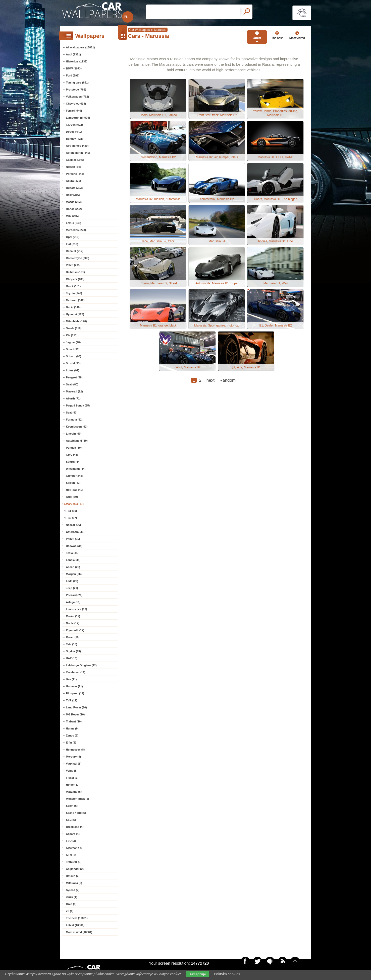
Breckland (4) (75, 827)
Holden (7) (73, 785)
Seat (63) (72, 413)
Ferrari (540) (74, 111)
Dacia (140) (73, 307)
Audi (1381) (73, 54)
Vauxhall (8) (74, 764)
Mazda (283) (74, 202)
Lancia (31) (73, 560)
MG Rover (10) (75, 714)
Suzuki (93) (73, 363)
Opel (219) (73, 237)
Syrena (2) (73, 890)
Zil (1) (70, 911)
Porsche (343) (75, 174)
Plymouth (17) (75, 630)
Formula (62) (74, 420)
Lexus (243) (74, 223)
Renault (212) (75, 251)
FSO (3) (71, 841)
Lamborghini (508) (78, 118)
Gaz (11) (71, 679)
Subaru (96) (74, 356)
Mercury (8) (73, 757)
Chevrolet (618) (76, 104)
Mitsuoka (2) (74, 883)
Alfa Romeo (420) (77, 146)
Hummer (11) (74, 686)
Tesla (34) (72, 553)
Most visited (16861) (79, 932)
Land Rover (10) (76, 707)
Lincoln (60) (74, 434)
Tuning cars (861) (77, 83)
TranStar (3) (74, 862)
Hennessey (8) (75, 750)
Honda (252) (74, 209)
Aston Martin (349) (78, 153)
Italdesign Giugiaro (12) (81, 665)
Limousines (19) (77, 609)
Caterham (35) (75, 532)
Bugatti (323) (74, 188)
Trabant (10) (74, 721)
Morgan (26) (74, 574)
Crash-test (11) (76, 672)
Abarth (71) (73, 398)
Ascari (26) (73, 567)
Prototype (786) (76, 90)
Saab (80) (72, 384)
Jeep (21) (72, 588)
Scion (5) (72, 806)
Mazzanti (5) (74, 792)
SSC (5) (71, 820)
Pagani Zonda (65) (78, 405)
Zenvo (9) (72, 736)
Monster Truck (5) (78, 799)
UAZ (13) (72, 658)
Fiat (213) (72, 244)
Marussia (160, 30)
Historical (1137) (77, 61)
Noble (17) (73, 623)
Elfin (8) (71, 743)
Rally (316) (73, 195)
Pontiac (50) (74, 448)
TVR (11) (72, 700)
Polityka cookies (227, 974)
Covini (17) (73, 616)
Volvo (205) (73, 265)
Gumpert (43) (75, 476)
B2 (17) (72, 518)
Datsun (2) (73, 876)
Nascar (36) (73, 525)
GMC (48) (72, 455)
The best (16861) (77, 918)
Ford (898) (73, 75)
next (210, 384)
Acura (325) (74, 181)
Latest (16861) (75, 925)
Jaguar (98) (73, 342)
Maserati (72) (74, 391)
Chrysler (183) (75, 279)
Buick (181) (73, 286)
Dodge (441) (74, 132)
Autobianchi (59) (77, 441)
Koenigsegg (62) (77, 427)
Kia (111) (72, 335)
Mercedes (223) (76, 230)
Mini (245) (72, 216)
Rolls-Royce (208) (78, 258)
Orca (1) (71, 904)
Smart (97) (73, 349)
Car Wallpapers (140, 30)
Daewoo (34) (74, 546)
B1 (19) (72, 511)
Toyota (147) (74, 293)
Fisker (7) (72, 778)
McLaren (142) (75, 300)
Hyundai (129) (75, 314)
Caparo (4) (73, 834)
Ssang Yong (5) (76, 813)
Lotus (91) (73, 370)
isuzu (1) (72, 897)
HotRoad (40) (75, 490)
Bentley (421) (75, 139)
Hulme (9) (72, 728)
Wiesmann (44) (76, 469)
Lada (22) (72, 581)
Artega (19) (73, 602)
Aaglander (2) (75, 869)
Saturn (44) (73, 462)
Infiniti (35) (73, 539)
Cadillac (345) (75, 160)
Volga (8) (72, 771)
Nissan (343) (74, 167)
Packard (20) (74, 595)
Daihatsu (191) (75, 272)
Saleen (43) (73, 483)
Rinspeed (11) (75, 693)
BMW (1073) (74, 68)
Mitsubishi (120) (76, 321)
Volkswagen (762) (78, 97)
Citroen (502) (74, 125)
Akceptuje (198, 974)
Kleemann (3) (75, 848)
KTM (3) (71, 855)
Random (228, 384)
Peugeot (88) (74, 377)
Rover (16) (73, 637)
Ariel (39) (72, 497)
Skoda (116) (74, 328)
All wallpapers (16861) (81, 47)
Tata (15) (72, 644)
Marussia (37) (75, 504)
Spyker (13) (73, 651)
